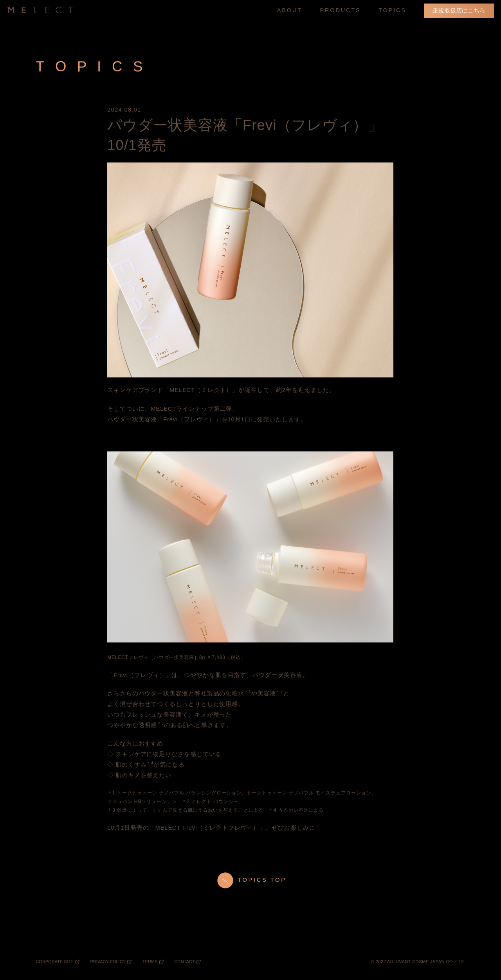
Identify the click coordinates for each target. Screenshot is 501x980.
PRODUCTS (341, 11)
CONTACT (184, 962)
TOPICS (392, 10)
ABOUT (290, 10)
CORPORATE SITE (54, 962)
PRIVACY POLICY (108, 962)
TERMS (150, 962)
